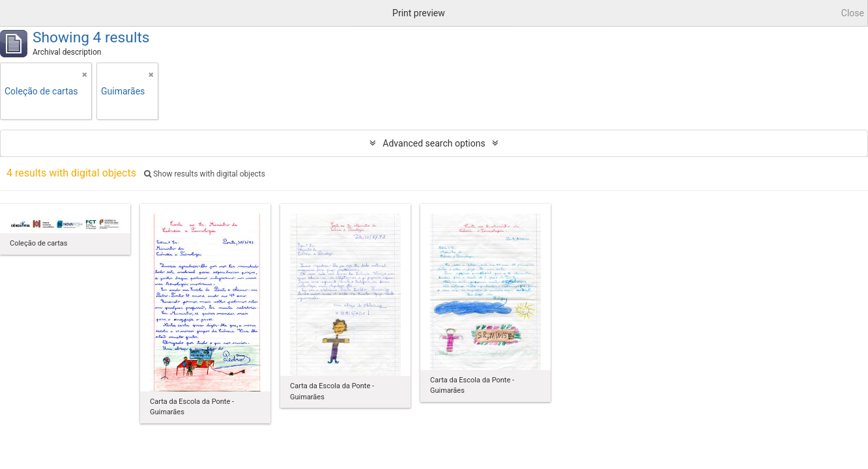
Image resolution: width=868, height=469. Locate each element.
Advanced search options (434, 143)
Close (853, 13)
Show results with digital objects (205, 174)
